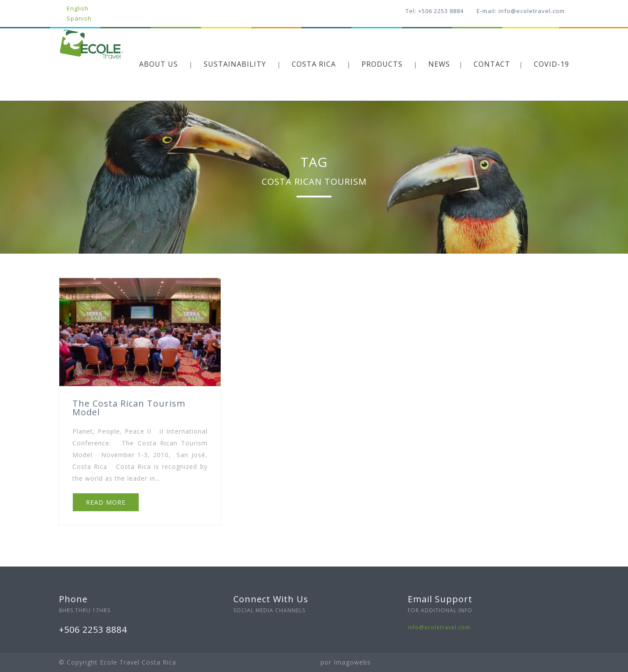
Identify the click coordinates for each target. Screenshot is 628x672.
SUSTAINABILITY (235, 64)
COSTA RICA (314, 64)
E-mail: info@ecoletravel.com (521, 11)
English (78, 8)
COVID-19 (551, 64)
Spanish (79, 18)
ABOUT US (159, 64)
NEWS (439, 64)
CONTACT (492, 64)
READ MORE (106, 502)
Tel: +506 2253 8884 (435, 11)
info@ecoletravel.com (439, 627)
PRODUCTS (382, 64)
